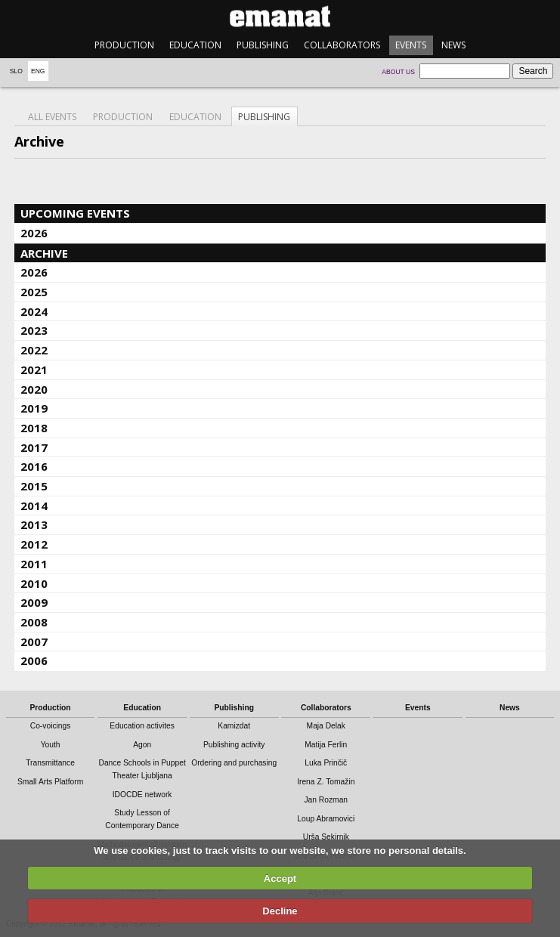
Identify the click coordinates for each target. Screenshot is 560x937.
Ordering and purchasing (234, 763)
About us (398, 72)
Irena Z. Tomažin (326, 782)
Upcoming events (75, 213)
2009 (34, 602)
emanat (280, 16)
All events (52, 117)
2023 (34, 330)
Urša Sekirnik (326, 837)
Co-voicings (51, 726)
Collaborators (342, 45)
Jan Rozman (326, 800)
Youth (51, 745)
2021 (34, 370)
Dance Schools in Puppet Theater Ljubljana (142, 769)
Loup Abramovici (326, 819)
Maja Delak (326, 726)
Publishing (263, 45)
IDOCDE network (142, 795)
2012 (34, 544)
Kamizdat (234, 726)
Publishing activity (234, 745)
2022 (34, 350)
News (453, 45)
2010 (34, 583)
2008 (34, 622)
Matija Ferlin (326, 745)
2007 (34, 642)
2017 (34, 447)
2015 (34, 486)
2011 (34, 564)
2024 (34, 311)
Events (411, 45)
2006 (34, 660)
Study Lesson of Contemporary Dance (142, 819)
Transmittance (50, 763)
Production (124, 45)
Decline (280, 911)
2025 (34, 292)
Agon (142, 745)
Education (195, 45)
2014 (34, 506)
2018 (34, 428)
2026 (34, 233)
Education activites (142, 726)
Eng (38, 71)
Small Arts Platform (50, 782)
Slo (16, 71)
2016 (34, 466)
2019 (34, 408)
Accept (280, 878)
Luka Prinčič (326, 763)
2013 (34, 524)
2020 (34, 389)
